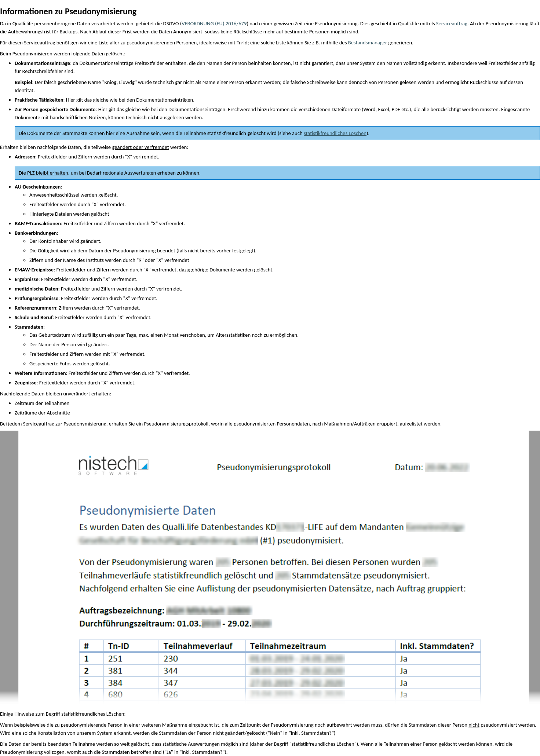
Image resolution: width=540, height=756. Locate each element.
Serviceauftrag (452, 23)
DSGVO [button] (171, 23)
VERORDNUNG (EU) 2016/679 (214, 23)
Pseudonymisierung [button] (336, 23)
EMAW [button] (22, 270)
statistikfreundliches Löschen (335, 133)
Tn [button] (239, 43)
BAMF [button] (21, 223)
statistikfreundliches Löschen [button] (93, 714)
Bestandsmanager (368, 43)
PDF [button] (396, 109)
